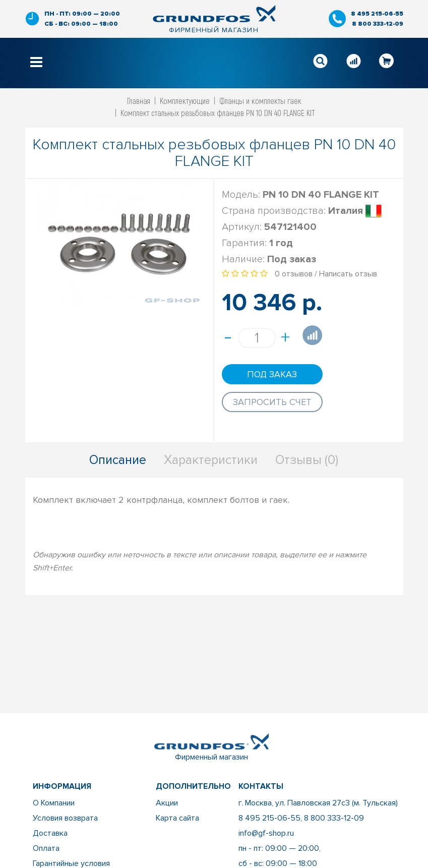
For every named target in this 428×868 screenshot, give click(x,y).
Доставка (50, 833)
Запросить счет (272, 402)
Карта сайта (177, 818)
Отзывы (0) (307, 460)
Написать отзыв (348, 274)
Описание (118, 460)
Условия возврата (65, 818)
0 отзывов (294, 274)
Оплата (46, 848)
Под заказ (272, 374)
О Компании (54, 803)
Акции (167, 803)
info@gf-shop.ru (266, 833)
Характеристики (211, 460)
